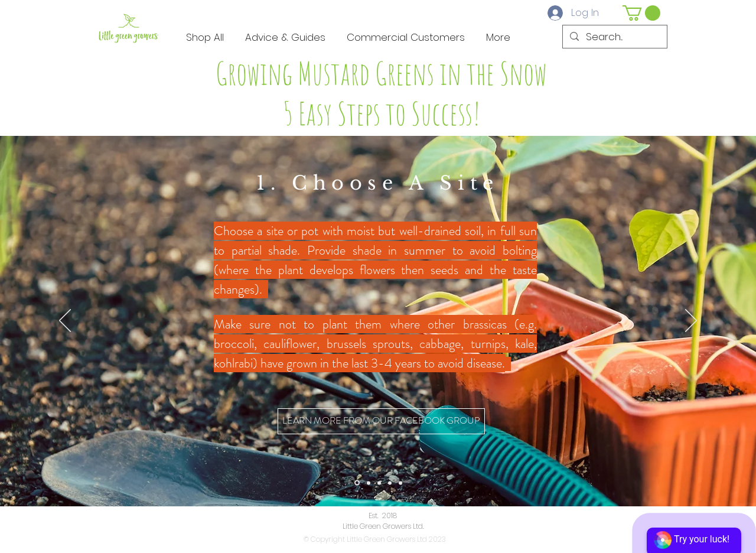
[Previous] (65, 321)
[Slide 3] (379, 483)
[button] (641, 13)
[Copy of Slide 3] (390, 483)
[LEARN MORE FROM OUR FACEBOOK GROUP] (381, 421)
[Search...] (614, 37)
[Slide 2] (369, 483)
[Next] (691, 321)
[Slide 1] (357, 483)
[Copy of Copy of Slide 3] (400, 483)
